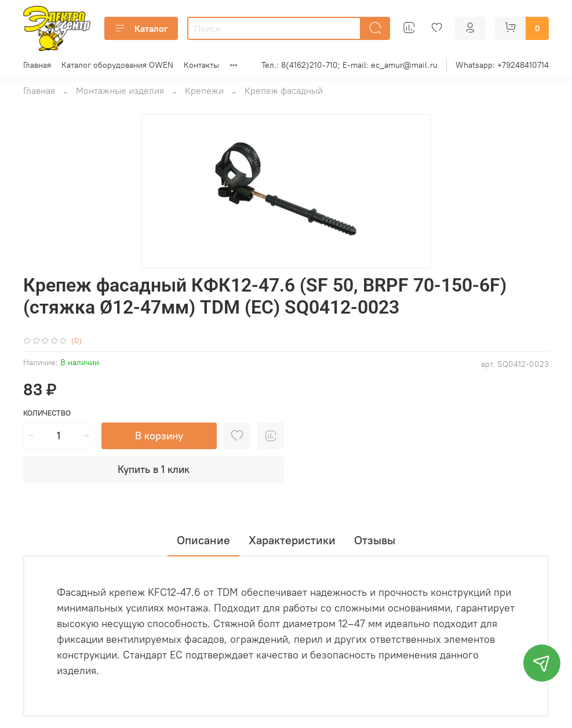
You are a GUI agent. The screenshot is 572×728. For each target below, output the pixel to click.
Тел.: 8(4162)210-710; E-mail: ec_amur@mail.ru (349, 65)
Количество (47, 413)
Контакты (201, 65)
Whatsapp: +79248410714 (502, 65)
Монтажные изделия (120, 90)
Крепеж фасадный (284, 90)
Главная (37, 65)
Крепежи (204, 90)
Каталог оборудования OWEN (117, 65)
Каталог (141, 28)
